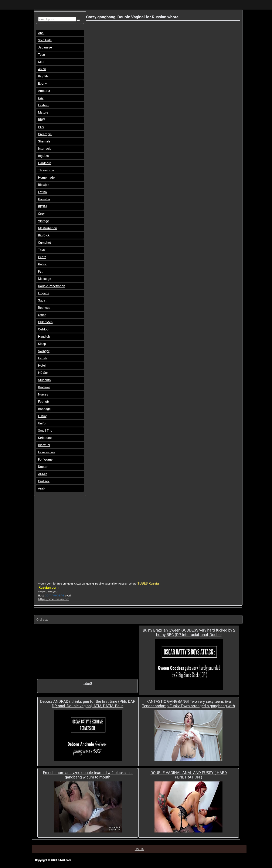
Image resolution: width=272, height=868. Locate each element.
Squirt (42, 300)
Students (44, 380)
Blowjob (44, 185)
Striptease (45, 438)
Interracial (45, 149)
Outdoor (44, 329)
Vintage (43, 221)
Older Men (45, 322)
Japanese (45, 47)
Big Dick (44, 235)
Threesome (46, 170)
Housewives (47, 452)
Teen (41, 55)
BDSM (42, 206)
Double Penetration (52, 286)
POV (41, 127)
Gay (41, 98)
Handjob (44, 337)
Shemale (44, 141)
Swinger (44, 351)
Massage (45, 279)
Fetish (42, 358)
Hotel (42, 366)
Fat (40, 272)
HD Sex (43, 373)
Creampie (45, 134)
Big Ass (43, 156)
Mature (43, 112)
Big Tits (43, 76)
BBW (41, 120)
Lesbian (44, 105)
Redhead (44, 308)
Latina (42, 192)
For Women (46, 460)
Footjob (43, 402)
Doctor (43, 467)
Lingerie (44, 293)
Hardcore (45, 163)
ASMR (42, 474)
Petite (42, 257)
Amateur (44, 91)
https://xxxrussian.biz (53, 599)
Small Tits (45, 431)
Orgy (41, 214)
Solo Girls (45, 40)
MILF (42, 62)
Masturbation (47, 228)
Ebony (42, 84)
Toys (41, 250)
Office (42, 315)
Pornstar (44, 199)
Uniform (44, 423)
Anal (41, 33)
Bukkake (44, 387)
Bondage (44, 409)
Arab (41, 488)
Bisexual (44, 445)
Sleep (42, 344)
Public (42, 264)
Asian (42, 69)
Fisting (43, 416)
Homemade (46, 178)
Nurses (43, 394)
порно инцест (48, 591)
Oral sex (44, 481)
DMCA (139, 849)
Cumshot (45, 243)
